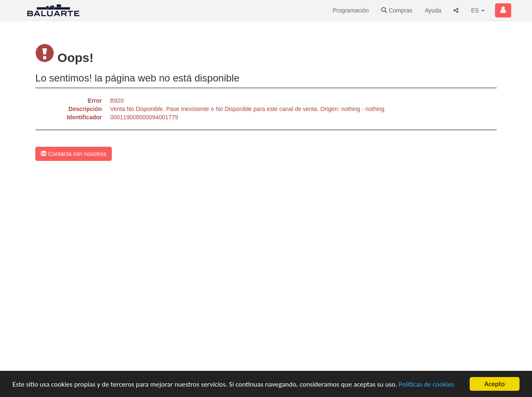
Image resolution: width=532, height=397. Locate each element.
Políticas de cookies (426, 384)
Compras (397, 10)
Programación (351, 10)
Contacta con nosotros (74, 154)
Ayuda (433, 10)
